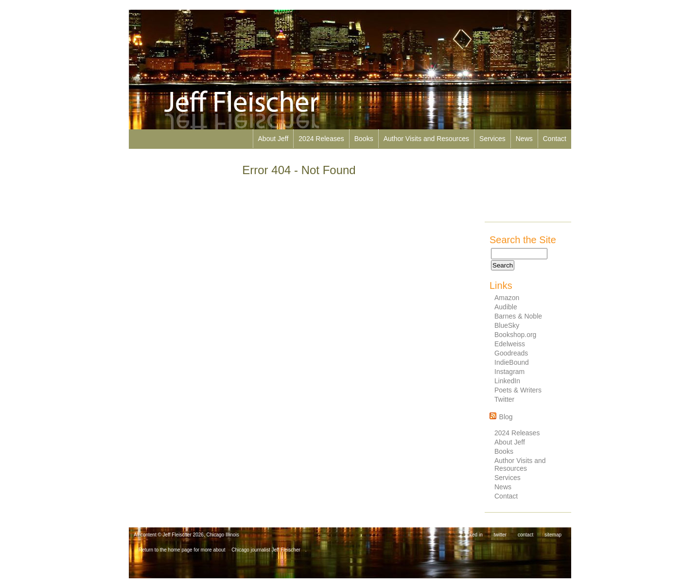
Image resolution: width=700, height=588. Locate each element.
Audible (506, 307)
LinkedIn (507, 381)
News (524, 139)
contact (525, 535)
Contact (555, 139)
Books (364, 139)
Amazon (507, 298)
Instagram (509, 372)
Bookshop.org (515, 335)
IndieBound (512, 362)
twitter (500, 535)
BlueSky (507, 325)
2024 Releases (321, 139)
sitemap (553, 535)
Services (492, 139)
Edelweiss (510, 344)
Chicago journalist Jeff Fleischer (266, 550)
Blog (506, 417)
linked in (474, 535)
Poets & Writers (518, 390)
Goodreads (511, 353)
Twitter (504, 399)
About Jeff (273, 139)
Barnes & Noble (518, 316)
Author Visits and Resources (426, 139)
